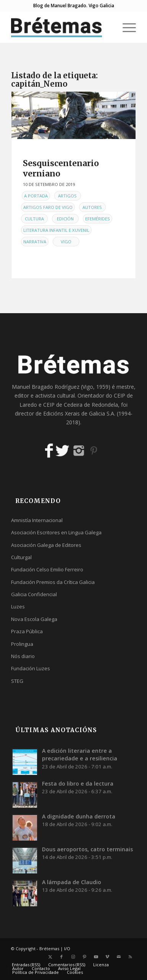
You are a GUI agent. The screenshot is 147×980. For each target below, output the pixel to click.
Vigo (66, 242)
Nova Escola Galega (34, 619)
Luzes (18, 606)
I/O (67, 948)
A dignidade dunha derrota (79, 816)
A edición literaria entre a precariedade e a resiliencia (80, 754)
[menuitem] (125, 27)
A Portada (36, 196)
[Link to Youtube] (96, 957)
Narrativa (35, 242)
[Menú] (125, 27)
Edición (65, 219)
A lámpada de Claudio (72, 882)
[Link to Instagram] (73, 957)
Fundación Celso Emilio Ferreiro (47, 569)
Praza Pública (27, 631)
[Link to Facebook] (61, 957)
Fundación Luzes (31, 668)
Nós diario (23, 656)
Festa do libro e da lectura (78, 784)
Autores (92, 207)
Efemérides (98, 219)
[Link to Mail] (119, 957)
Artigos (67, 196)
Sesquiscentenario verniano (61, 168)
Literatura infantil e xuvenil (56, 230)
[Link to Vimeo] (107, 957)
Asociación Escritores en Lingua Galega (56, 532)
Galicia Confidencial (34, 594)
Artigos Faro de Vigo (48, 207)
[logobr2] (61, 27)
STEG (17, 681)
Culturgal (21, 557)
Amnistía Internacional (37, 520)
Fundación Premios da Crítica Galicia (53, 582)
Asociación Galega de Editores (46, 545)
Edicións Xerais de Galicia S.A (79, 413)
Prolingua (22, 644)
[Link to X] (50, 957)
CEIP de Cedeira (63, 405)
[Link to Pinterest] (84, 957)
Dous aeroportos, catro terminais (87, 849)
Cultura (34, 219)
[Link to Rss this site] (130, 957)
